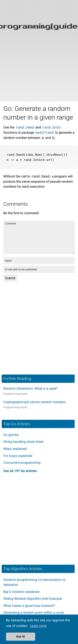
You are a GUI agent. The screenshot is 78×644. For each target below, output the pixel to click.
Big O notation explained (21, 591)
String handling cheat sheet (24, 441)
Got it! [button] (21, 637)
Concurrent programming (22, 462)
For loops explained (18, 455)
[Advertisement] (39, 39)
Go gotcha (11, 434)
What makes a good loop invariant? (29, 605)
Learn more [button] (38, 626)
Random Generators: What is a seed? (30, 388)
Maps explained (15, 448)
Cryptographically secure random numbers (35, 401)
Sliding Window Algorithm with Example (33, 598)
